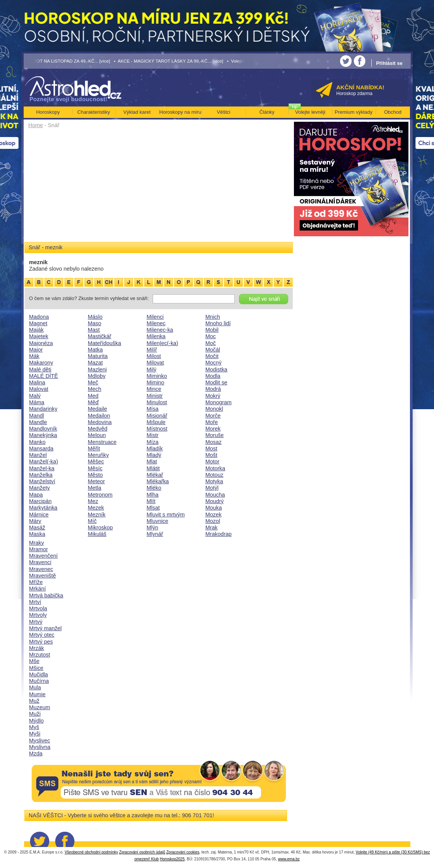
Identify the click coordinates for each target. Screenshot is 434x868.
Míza (152, 442)
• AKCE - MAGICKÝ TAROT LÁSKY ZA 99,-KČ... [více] (168, 61)
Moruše (215, 435)
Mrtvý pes (41, 642)
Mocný (213, 363)
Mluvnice (157, 521)
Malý (35, 396)
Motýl (212, 488)
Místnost (157, 429)
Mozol (213, 521)
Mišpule (156, 422)
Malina (37, 382)
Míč (92, 521)
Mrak (211, 528)
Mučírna (39, 681)
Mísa (152, 409)
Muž (34, 701)
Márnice (39, 515)
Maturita (98, 356)
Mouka (214, 508)
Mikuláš (97, 534)
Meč (93, 382)
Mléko (154, 488)
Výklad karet (137, 112)
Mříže (36, 582)
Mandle (38, 422)
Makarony (41, 363)
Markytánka (43, 508)
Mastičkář (100, 336)
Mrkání (37, 589)
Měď (93, 402)
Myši (35, 734)
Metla (94, 488)
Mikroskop (100, 528)
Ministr (155, 396)
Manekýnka (43, 435)
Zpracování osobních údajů (142, 852)
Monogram (219, 402)
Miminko (157, 376)
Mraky (36, 543)
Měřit (94, 449)
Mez (93, 501)
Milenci (155, 317)
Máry (35, 521)
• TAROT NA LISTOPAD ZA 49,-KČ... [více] (67, 61)
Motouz (214, 475)
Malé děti (40, 369)
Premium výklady (354, 112)
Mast (94, 330)
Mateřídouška (104, 343)
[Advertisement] (159, 188)
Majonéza (41, 343)
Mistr (152, 435)
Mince (154, 389)
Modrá (213, 389)
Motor (212, 461)
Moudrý (215, 501)
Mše (34, 661)
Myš (34, 727)
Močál (213, 350)
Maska (37, 534)
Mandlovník (43, 429)
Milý (152, 369)
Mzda (36, 753)
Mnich (213, 317)
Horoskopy (48, 112)
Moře (212, 422)
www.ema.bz (289, 859)
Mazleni (97, 369)
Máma (37, 402)
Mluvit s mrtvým (166, 515)
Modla (213, 376)
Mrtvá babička (46, 595)
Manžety (39, 488)
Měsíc (95, 468)
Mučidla (39, 674)
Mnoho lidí (218, 323)
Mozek (213, 515)
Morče (213, 416)
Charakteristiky (94, 112)
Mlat (152, 461)
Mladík (155, 449)
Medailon (99, 416)
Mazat (95, 363)
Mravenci (40, 562)
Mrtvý (36, 622)
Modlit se (216, 382)
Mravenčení (43, 556)
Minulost (157, 402)
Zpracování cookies (183, 852)
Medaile (97, 409)
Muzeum (40, 707)
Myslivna (40, 747)
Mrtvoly (38, 615)
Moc (211, 336)
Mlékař (155, 475)
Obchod (393, 112)
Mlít (151, 501)
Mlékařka (158, 481)
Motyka (214, 481)
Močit (212, 356)
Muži (35, 714)
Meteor (96, 481)
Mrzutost (40, 655)
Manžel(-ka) (44, 461)
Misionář (157, 416)
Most (211, 449)
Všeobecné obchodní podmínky (91, 852)
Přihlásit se (389, 63)
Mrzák (36, 648)
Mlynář (155, 534)
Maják (36, 330)
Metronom (100, 495)
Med (93, 396)
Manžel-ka (42, 468)
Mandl (36, 416)
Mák (34, 356)
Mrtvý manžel (45, 628)
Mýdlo (36, 721)
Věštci (223, 112)
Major (36, 350)
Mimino (155, 382)
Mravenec (41, 569)
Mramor (39, 549)
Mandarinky (43, 409)
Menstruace (102, 442)
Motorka (215, 468)
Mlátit (153, 468)
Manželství (42, 481)
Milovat (155, 363)
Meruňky (98, 455)
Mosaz (213, 442)
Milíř (152, 350)
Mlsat (153, 508)
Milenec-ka (160, 330)
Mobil (212, 330)
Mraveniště (42, 576)
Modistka (216, 369)
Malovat (39, 389)
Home (35, 125)
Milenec (156, 323)
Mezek (96, 508)
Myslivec (40, 741)
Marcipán (40, 501)
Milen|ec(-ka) (162, 343)
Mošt (211, 455)
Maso (94, 323)
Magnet (38, 323)
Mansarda (41, 449)
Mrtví (35, 602)
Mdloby (97, 376)
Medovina (100, 422)
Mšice (36, 668)
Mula (35, 687)
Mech (94, 389)
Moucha (215, 495)
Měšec (96, 461)
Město (95, 475)
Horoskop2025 (172, 859)
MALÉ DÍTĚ (44, 376)
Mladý (154, 455)
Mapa (36, 495)
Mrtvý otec (42, 635)
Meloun (97, 435)
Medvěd (98, 429)
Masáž (37, 528)
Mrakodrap (219, 534)
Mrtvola (38, 608)
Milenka (156, 336)
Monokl (214, 409)
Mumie (37, 694)
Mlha (152, 495)
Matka (95, 350)
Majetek (39, 336)
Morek (213, 429)
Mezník (97, 515)
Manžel (38, 455)
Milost (154, 356)
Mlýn (152, 528)
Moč (211, 343)
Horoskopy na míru (180, 112)
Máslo (95, 317)
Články (267, 112)
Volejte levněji (310, 112)
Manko (37, 442)
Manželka (41, 475)
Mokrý (213, 396)
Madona (39, 317)
